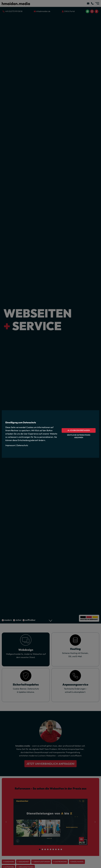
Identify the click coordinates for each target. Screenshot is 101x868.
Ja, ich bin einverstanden (79, 430)
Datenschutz (22, 445)
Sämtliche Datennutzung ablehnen (79, 436)
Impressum (10, 445)
